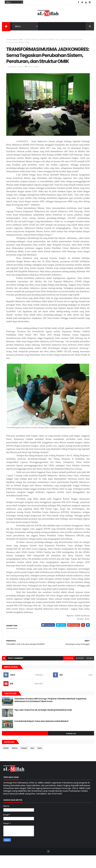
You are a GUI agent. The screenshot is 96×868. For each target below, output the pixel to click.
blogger (80, 671)
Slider (21, 40)
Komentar (71, 746)
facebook (69, 671)
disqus (90, 671)
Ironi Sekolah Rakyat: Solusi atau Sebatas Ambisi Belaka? (42, 734)
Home (9, 40)
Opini (40, 761)
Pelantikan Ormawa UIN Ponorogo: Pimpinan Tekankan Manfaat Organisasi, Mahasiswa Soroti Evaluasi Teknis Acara (51, 713)
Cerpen (24, 761)
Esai (32, 761)
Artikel (6, 761)
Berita (15, 40)
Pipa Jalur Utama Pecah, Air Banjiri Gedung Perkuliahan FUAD (43, 722)
